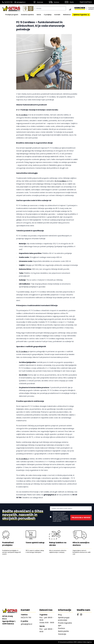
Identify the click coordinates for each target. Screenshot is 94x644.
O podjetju (48, 15)
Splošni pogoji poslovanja (64, 619)
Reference (67, 15)
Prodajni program (12, 15)
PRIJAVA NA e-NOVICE (81, 518)
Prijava (90, 2)
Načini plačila (63, 631)
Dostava (54, 2)
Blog (60, 615)
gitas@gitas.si (20, 2)
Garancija (38, 2)
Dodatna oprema (27, 15)
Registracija (83, 2)
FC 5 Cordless (22, 115)
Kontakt (57, 15)
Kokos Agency (87, 642)
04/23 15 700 (7, 2)
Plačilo (69, 2)
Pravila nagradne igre (65, 624)
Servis (39, 15)
